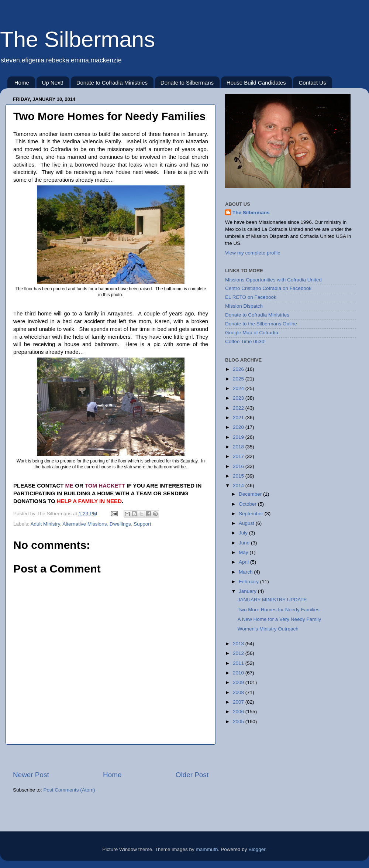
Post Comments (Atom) (69, 790)
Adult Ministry (45, 524)
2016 (239, 466)
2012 (239, 653)
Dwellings (120, 524)
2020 (239, 427)
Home (22, 83)
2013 (239, 644)
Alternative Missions (85, 524)
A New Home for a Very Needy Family (280, 619)
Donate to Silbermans (187, 83)
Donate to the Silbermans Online (261, 324)
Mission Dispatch (244, 306)
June (245, 543)
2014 (239, 486)
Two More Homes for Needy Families (279, 610)
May (244, 552)
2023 (239, 398)
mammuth (207, 849)
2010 (239, 673)
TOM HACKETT (105, 486)
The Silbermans (77, 39)
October (248, 504)
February (249, 582)
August (247, 523)
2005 (239, 722)
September (252, 514)
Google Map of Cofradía (252, 333)
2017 (239, 456)
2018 (239, 447)
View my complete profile (253, 253)
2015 (239, 476)
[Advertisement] (111, 757)
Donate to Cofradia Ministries (112, 83)
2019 (239, 437)
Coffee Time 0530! (245, 341)
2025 (239, 379)
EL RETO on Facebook (251, 297)
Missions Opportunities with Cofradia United (273, 280)
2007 (239, 702)
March (246, 572)
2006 (239, 712)
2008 (239, 692)
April (244, 562)
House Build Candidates (256, 83)
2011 (239, 663)
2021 (239, 418)
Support (142, 524)
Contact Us (312, 83)
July (244, 533)
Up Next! (53, 83)
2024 (239, 388)
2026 (239, 369)
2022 (239, 408)
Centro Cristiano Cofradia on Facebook (268, 288)
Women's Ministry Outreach (268, 629)
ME (70, 486)
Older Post (192, 775)
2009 (239, 682)
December (251, 494)
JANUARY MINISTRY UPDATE (272, 600)
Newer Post (31, 775)
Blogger (257, 849)
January (248, 591)
